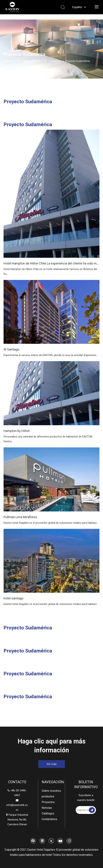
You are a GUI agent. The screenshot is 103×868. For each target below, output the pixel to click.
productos (48, 796)
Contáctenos (49, 819)
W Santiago (11, 349)
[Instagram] (69, 841)
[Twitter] (51, 841)
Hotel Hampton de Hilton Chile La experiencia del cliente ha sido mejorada (51, 263)
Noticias (47, 808)
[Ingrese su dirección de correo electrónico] (85, 810)
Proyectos (48, 802)
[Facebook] (33, 841)
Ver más (52, 764)
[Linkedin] (42, 841)
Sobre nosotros (51, 791)
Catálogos (48, 813)
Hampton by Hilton (17, 431)
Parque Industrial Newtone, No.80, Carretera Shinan (17, 820)
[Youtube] (60, 841)
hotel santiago (13, 598)
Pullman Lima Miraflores (20, 517)
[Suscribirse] (92, 810)
